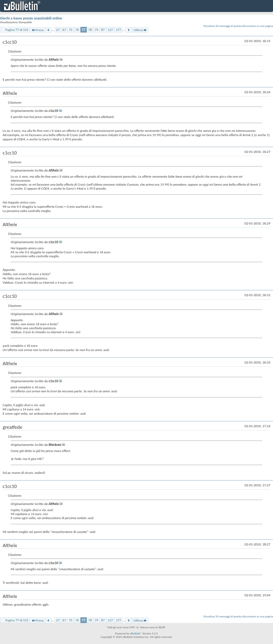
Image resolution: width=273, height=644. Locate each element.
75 (71, 30)
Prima (37, 30)
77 (84, 30)
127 (110, 30)
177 (118, 30)
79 (96, 30)
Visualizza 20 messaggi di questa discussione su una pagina (238, 26)
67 (64, 30)
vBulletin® (136, 633)
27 (58, 30)
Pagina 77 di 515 (17, 30)
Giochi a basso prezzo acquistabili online (31, 18)
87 (103, 30)
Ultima (140, 30)
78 (90, 30)
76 (77, 30)
